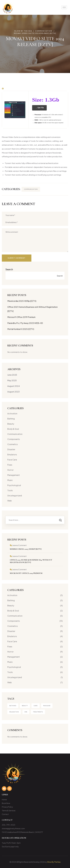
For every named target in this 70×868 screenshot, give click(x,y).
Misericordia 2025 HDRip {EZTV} (22, 301)
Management (14, 475)
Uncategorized (15, 496)
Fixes (10, 465)
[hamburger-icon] (64, 7)
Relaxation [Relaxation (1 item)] (14, 712)
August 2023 (13, 392)
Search (9, 269)
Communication (31, 189)
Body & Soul (13, 429)
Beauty (11, 424)
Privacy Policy (7, 807)
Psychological (14, 485)
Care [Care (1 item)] (36, 706)
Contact (5, 814)
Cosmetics (13, 444)
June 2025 (12, 375)
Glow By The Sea (54, 862)
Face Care (12, 460)
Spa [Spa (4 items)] (26, 712)
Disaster (11, 449)
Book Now (6, 803)
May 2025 (12, 380)
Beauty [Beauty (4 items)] (25, 706)
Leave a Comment (19, 545)
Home (4, 800)
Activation (12, 413)
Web (10, 501)
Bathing (11, 419)
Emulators (12, 455)
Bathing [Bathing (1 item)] (13, 706)
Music (10, 480)
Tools (10, 490)
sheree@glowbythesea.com (13, 828)
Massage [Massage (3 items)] (47, 706)
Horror (10, 470)
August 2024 (14, 386)
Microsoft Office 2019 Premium (21, 317)
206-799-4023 (9, 825)
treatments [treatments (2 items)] (38, 712)
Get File (39, 108)
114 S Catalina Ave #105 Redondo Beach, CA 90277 (22, 832)
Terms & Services (9, 811)
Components (14, 439)
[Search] (60, 520)
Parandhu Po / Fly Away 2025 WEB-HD (25, 323)
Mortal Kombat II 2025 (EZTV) (21, 329)
